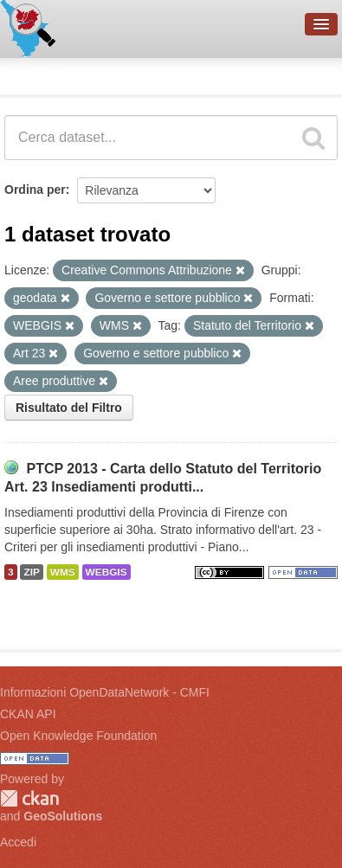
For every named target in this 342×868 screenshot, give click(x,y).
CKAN (29, 798)
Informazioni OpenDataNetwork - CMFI (105, 692)
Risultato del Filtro (69, 408)
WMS (63, 572)
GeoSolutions (63, 816)
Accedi (18, 842)
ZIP (31, 572)
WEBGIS (106, 572)
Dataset (31, 74)
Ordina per (35, 190)
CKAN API (28, 714)
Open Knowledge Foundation (78, 736)
